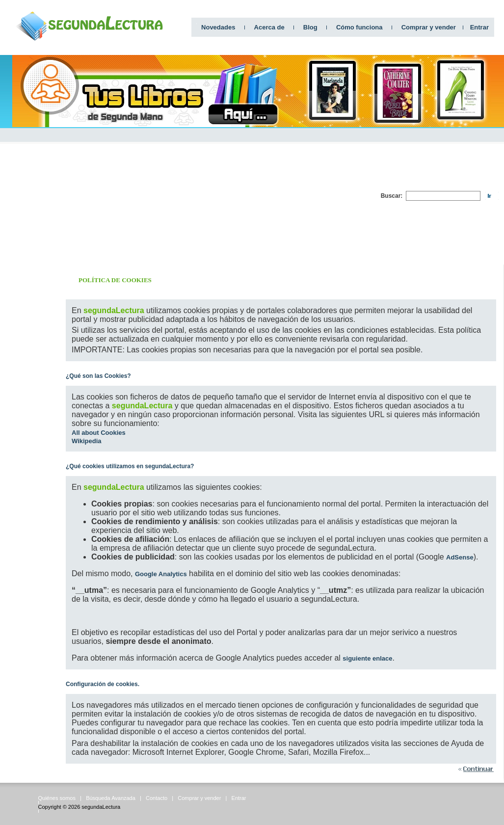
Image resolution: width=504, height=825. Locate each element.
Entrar (479, 27)
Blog (310, 27)
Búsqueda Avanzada (111, 798)
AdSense (460, 557)
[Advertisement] (266, 196)
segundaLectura (101, 807)
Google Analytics (161, 574)
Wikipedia (87, 441)
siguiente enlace (367, 658)
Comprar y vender (429, 27)
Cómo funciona (359, 27)
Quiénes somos (57, 798)
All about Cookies (99, 433)
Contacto (157, 798)
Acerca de (269, 27)
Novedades (218, 27)
